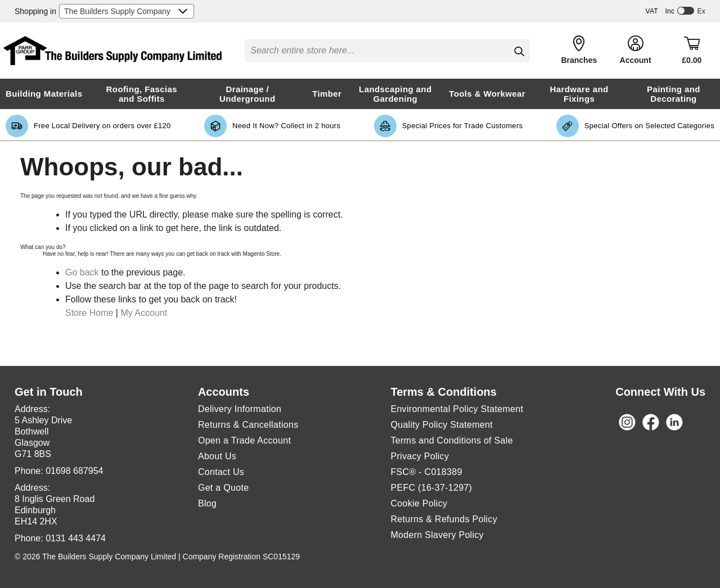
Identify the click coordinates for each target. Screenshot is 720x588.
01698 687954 (74, 471)
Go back (82, 272)
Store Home (89, 313)
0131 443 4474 (76, 538)
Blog (207, 503)
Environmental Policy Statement (457, 409)
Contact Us (221, 472)
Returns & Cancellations (248, 425)
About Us (217, 456)
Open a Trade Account (244, 440)
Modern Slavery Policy (437, 535)
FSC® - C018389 (426, 472)
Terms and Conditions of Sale (451, 440)
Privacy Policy (420, 456)
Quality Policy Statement (442, 425)
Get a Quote (223, 488)
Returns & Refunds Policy (444, 519)
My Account (144, 313)
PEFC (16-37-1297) (432, 488)
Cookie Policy (419, 503)
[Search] (519, 51)
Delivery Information (240, 409)
